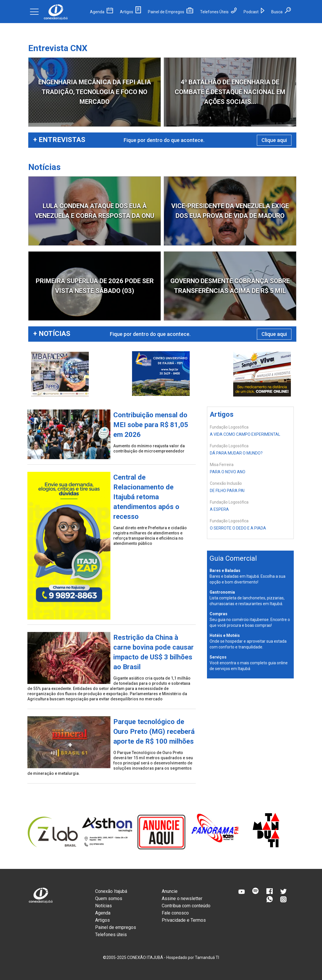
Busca (281, 12)
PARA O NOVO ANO (228, 472)
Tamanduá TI (207, 957)
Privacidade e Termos (184, 920)
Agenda (101, 12)
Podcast (254, 12)
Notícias (103, 906)
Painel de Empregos (171, 12)
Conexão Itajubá (111, 891)
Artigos (130, 12)
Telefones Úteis (218, 12)
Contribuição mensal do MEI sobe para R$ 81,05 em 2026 (151, 425)
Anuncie (170, 891)
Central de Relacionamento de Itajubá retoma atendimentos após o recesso (146, 497)
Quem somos (109, 898)
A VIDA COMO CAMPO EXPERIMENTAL (245, 434)
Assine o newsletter (182, 898)
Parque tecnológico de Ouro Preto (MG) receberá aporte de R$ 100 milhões (154, 732)
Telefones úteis (111, 935)
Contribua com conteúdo (186, 906)
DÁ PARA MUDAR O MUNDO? (236, 453)
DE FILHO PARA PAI (227, 491)
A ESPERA (219, 509)
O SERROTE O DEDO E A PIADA (238, 528)
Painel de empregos (116, 927)
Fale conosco (175, 913)
